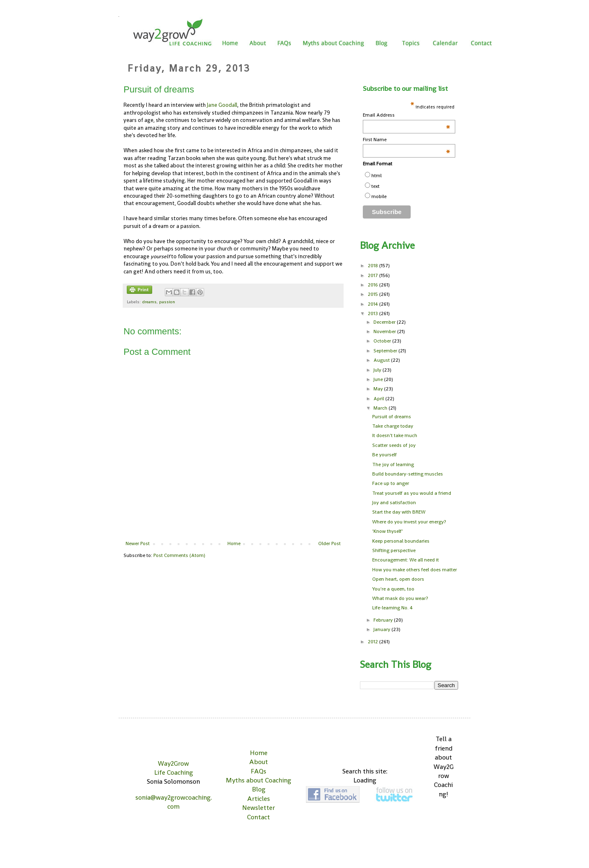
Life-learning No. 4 (392, 608)
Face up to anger (391, 483)
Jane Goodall (222, 105)
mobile (379, 196)
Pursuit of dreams (392, 417)
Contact (259, 817)
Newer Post (138, 543)
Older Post (329, 543)
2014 (373, 304)
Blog (259, 789)
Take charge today (393, 426)
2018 (373, 266)
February (384, 620)
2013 (373, 313)
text (375, 186)
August (382, 360)
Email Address (407, 115)
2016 (373, 285)
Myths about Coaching (259, 780)
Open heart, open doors (398, 579)
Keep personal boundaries (401, 541)
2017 (373, 275)
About (259, 762)
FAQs (259, 771)
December (385, 322)
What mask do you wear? (400, 598)
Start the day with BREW (399, 512)
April (379, 399)
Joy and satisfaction (394, 503)
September (386, 351)
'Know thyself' (388, 531)
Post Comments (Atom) (179, 555)
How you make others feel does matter (415, 570)
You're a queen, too (393, 589)
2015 (373, 294)
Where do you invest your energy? (409, 522)
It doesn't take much (395, 435)
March (381, 408)
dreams (149, 302)
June (379, 379)
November (385, 331)
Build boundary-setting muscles (408, 474)
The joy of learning (393, 464)
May (379, 389)
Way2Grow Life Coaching (174, 768)
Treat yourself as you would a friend (412, 493)
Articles (259, 799)
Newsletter (259, 808)
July (378, 370)
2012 (373, 642)
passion (167, 302)
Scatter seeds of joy (394, 445)
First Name (407, 140)
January (382, 629)
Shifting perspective (394, 550)
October (383, 341)
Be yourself (384, 455)
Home (234, 543)
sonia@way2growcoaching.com (174, 802)
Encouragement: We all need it (406, 560)
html (377, 176)
